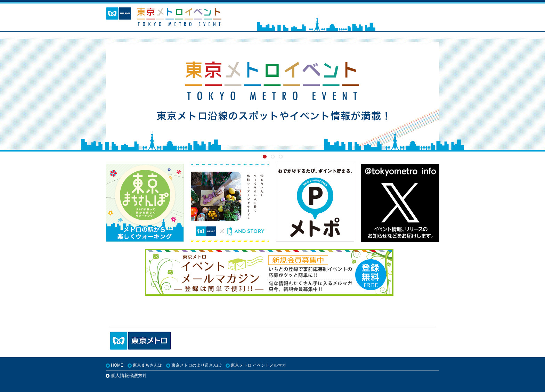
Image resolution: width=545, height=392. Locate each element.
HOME (117, 365)
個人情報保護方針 (129, 376)
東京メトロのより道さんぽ (196, 365)
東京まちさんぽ (147, 365)
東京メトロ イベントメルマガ (258, 365)
